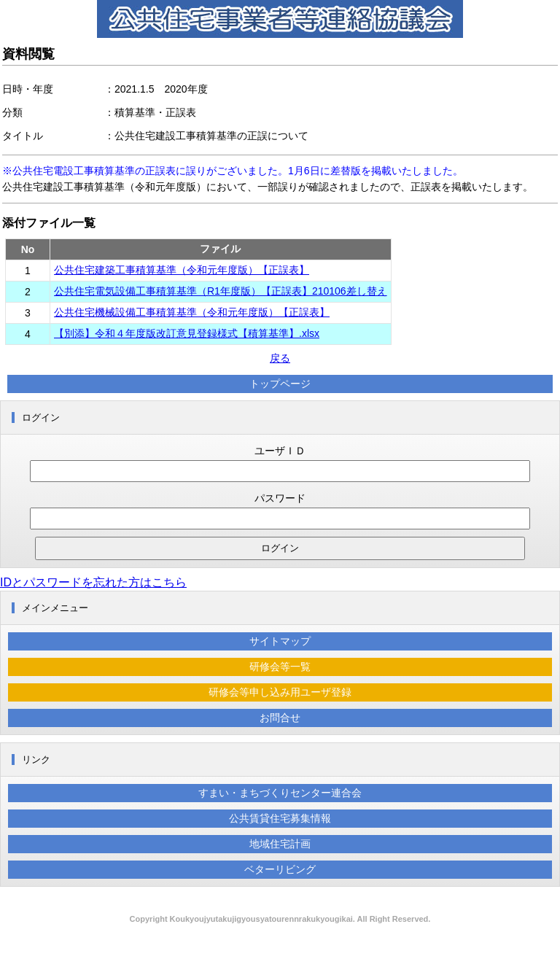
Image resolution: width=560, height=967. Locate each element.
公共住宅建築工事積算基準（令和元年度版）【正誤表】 (182, 270)
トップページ (280, 384)
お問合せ (280, 718)
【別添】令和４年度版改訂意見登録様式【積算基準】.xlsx (187, 333)
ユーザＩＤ (280, 451)
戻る (280, 358)
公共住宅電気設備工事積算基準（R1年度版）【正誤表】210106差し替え (221, 291)
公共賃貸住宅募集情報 (280, 818)
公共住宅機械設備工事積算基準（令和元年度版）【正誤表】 (192, 312)
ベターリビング (280, 869)
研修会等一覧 (280, 667)
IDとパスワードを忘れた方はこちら (93, 582)
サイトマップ (280, 641)
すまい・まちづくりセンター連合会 (280, 793)
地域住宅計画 (280, 844)
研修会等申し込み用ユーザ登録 (280, 692)
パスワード (280, 498)
